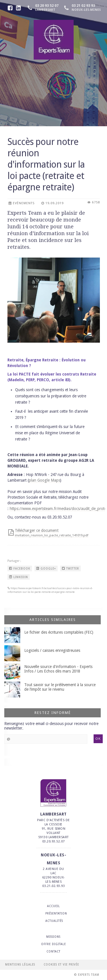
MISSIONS (53, 937)
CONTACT (53, 951)
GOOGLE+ (46, 568)
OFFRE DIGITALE (53, 944)
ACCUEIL (53, 906)
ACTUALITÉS (54, 921)
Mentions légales (20, 965)
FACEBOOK (20, 568)
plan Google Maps (45, 480)
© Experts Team (87, 975)
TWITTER (70, 568)
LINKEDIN (19, 577)
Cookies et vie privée (61, 965)
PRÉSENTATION (56, 913)
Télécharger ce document (52, 533)
